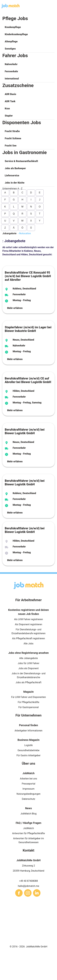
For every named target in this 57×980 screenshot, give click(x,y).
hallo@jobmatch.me (28, 886)
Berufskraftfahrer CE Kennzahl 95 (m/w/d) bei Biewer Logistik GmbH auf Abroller (28, 276)
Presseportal (28, 784)
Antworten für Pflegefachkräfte (29, 833)
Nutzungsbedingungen (28, 794)
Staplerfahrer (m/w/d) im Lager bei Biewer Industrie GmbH (28, 329)
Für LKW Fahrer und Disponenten (28, 697)
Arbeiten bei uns (28, 779)
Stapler (9, 116)
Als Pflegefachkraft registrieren (28, 638)
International (12, 79)
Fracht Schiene (13, 138)
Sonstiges (10, 49)
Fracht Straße (12, 131)
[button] (28, 27)
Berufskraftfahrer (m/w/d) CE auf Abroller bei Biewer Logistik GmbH (28, 380)
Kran (7, 109)
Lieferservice (12, 176)
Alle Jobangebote (28, 658)
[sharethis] (19, 893)
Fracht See (11, 146)
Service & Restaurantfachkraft (21, 161)
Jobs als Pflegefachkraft (28, 682)
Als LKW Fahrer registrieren (28, 619)
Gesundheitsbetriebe (28, 750)
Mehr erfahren (15, 308)
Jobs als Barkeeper (15, 168)
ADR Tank (10, 101)
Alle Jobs (29, 644)
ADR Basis (10, 94)
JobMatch (28, 828)
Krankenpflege (13, 27)
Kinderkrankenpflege (16, 34)
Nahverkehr (11, 64)
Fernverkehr (11, 71)
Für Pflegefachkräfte (28, 702)
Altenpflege (11, 42)
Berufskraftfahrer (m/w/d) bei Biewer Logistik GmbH (25, 431)
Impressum (28, 789)
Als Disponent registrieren (28, 624)
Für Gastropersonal (28, 707)
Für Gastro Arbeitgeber (28, 755)
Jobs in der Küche (15, 183)
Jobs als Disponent (28, 668)
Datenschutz (28, 799)
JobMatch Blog (29, 814)
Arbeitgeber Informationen (28, 731)
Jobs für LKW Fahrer (28, 663)
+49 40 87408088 (28, 881)
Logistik (28, 745)
